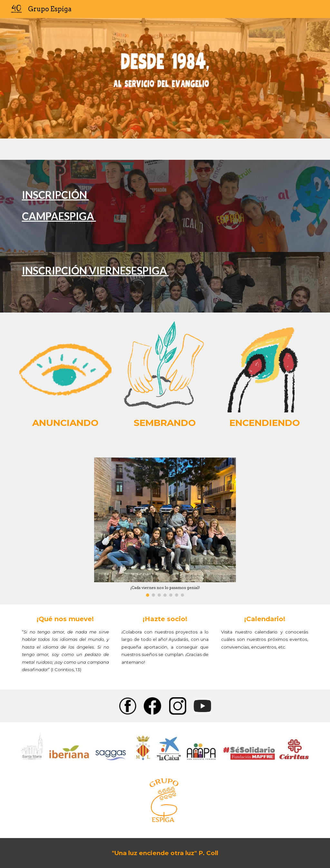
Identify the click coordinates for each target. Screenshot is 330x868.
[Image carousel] (165, 527)
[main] (165, 206)
